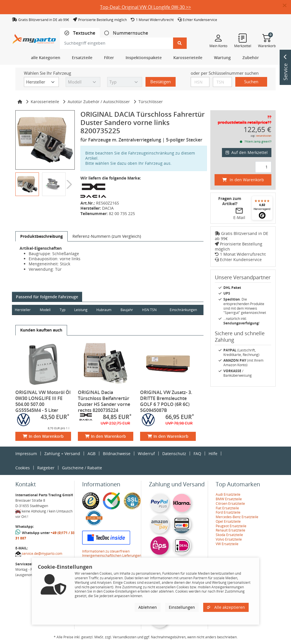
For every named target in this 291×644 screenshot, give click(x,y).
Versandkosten (264, 136)
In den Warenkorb (43, 436)
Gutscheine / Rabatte (82, 468)
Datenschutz (174, 454)
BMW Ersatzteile (229, 499)
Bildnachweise (117, 454)
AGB (92, 454)
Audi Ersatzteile (228, 494)
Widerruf (146, 454)
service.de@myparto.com (42, 554)
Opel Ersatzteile (228, 521)
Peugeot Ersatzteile (231, 526)
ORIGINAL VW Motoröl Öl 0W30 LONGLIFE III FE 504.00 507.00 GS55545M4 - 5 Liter (43, 401)
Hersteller (23, 310)
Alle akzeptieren (226, 607)
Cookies (23, 468)
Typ (63, 310)
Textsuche (84, 33)
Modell (45, 310)
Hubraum (105, 310)
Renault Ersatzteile (230, 530)
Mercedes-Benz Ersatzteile (237, 517)
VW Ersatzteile (227, 544)
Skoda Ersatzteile (229, 535)
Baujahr (128, 310)
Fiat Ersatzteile (227, 508)
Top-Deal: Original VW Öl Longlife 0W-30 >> (145, 7)
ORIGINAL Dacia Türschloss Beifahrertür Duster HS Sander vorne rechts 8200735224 (104, 401)
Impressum (26, 454)
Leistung (81, 310)
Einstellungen (182, 607)
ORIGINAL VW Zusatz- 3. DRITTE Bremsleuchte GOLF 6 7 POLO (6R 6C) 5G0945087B (166, 401)
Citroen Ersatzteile (230, 504)
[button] (287, 6)
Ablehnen (148, 607)
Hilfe (213, 454)
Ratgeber (46, 468)
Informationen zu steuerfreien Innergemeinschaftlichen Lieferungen (112, 554)
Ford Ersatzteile (228, 512)
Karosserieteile (45, 102)
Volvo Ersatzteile (229, 539)
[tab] (80, 33)
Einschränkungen (183, 310)
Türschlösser (151, 102)
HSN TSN (150, 310)
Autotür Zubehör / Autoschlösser (99, 102)
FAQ (197, 454)
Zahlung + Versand (62, 454)
